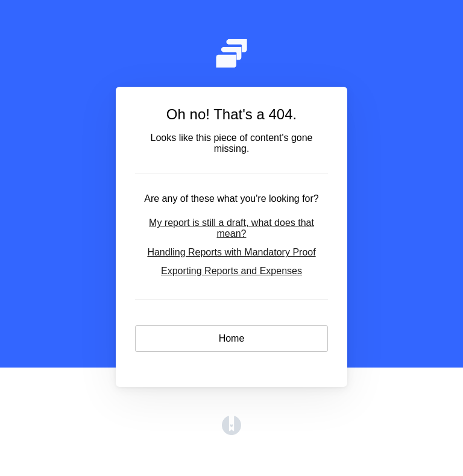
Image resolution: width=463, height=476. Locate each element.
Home (232, 338)
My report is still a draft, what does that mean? (231, 228)
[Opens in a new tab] (231, 432)
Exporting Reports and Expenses (231, 271)
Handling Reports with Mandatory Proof (231, 252)
